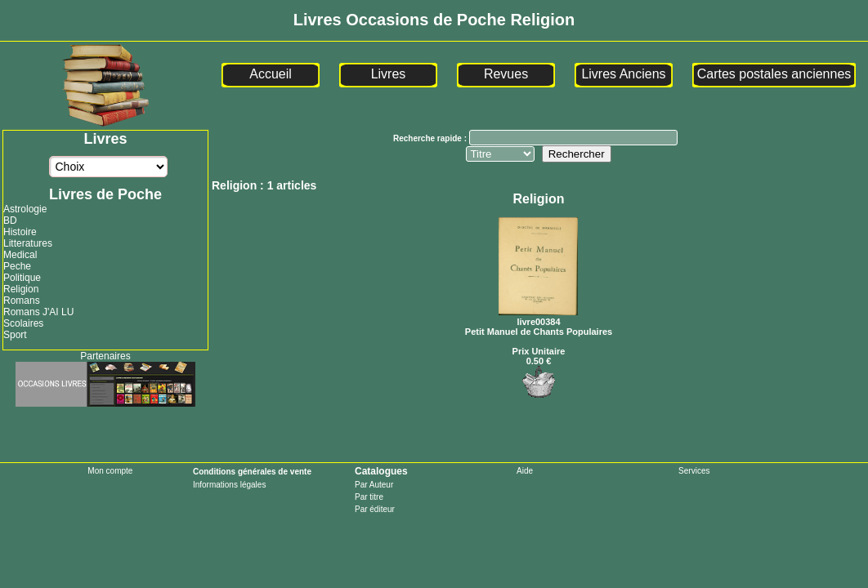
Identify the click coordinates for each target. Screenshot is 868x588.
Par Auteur (374, 485)
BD (10, 220)
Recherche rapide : (431, 138)
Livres (389, 74)
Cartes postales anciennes (774, 74)
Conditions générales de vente (252, 472)
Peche (17, 266)
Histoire (20, 232)
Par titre (369, 497)
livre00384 (538, 317)
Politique (22, 278)
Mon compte (110, 471)
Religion (21, 289)
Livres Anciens (623, 74)
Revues (506, 74)
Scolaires (23, 323)
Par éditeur (375, 509)
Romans (22, 301)
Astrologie (25, 209)
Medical (20, 255)
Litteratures (28, 243)
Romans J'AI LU (38, 312)
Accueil (271, 74)
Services (694, 471)
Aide (525, 471)
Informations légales (230, 485)
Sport (15, 335)
